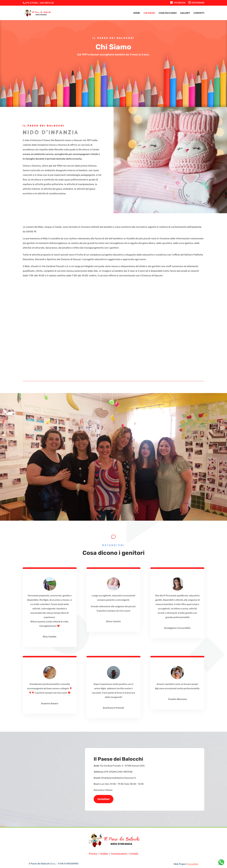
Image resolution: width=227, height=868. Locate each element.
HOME (137, 13)
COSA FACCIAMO (168, 13)
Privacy (93, 854)
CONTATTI (199, 13)
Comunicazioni (119, 854)
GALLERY (185, 13)
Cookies (104, 854)
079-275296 (31, 3)
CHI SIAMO (149, 13)
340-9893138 (47, 3)
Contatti (134, 854)
